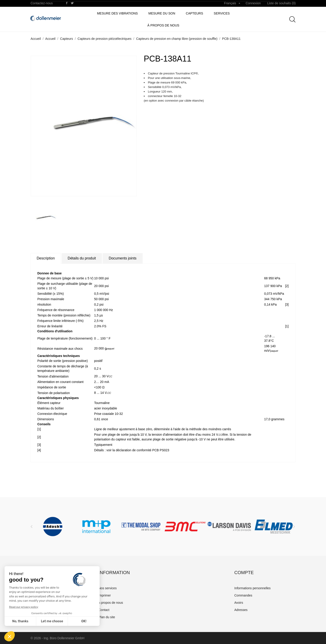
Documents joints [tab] (123, 258)
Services (222, 13)
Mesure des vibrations (117, 13)
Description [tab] (46, 258)
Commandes (243, 595)
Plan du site (107, 617)
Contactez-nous (42, 3)
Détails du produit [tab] (82, 258)
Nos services (108, 588)
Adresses (241, 610)
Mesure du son (162, 13)
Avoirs (239, 603)
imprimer (105, 595)
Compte (244, 573)
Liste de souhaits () (281, 3)
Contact (104, 610)
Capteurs (194, 13)
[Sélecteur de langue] (232, 3)
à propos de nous (163, 25)
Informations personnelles (252, 588)
